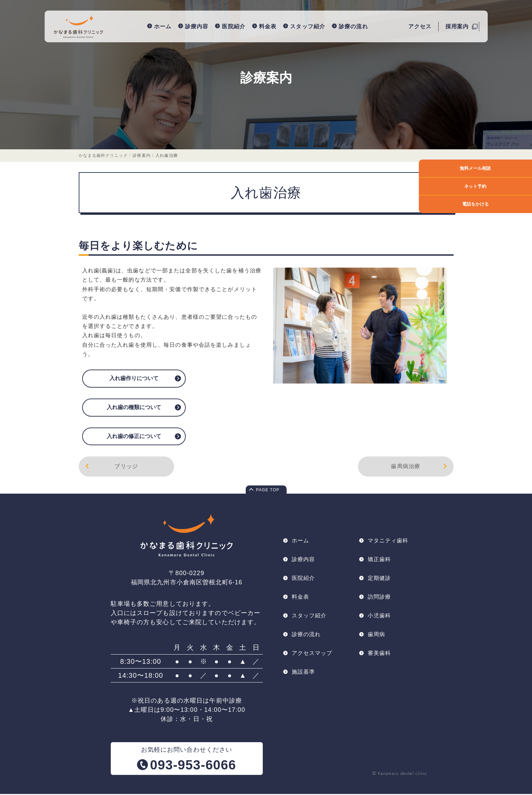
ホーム (160, 26)
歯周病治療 (420, 467)
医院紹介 (231, 26)
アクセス (420, 26)
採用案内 (457, 26)
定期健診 (379, 580)
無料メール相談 (507, 168)
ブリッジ (111, 467)
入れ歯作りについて (134, 379)
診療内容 (194, 26)
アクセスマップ (312, 656)
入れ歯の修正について (134, 437)
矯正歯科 (379, 561)
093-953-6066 (193, 766)
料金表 (265, 26)
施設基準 (303, 675)
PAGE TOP (268, 491)
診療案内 (266, 78)
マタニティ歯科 (388, 542)
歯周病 (376, 637)
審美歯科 (379, 656)
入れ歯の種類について (134, 408)
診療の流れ (351, 26)
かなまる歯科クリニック (103, 156)
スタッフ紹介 (305, 26)
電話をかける (507, 204)
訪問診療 (379, 599)
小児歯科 (379, 618)
